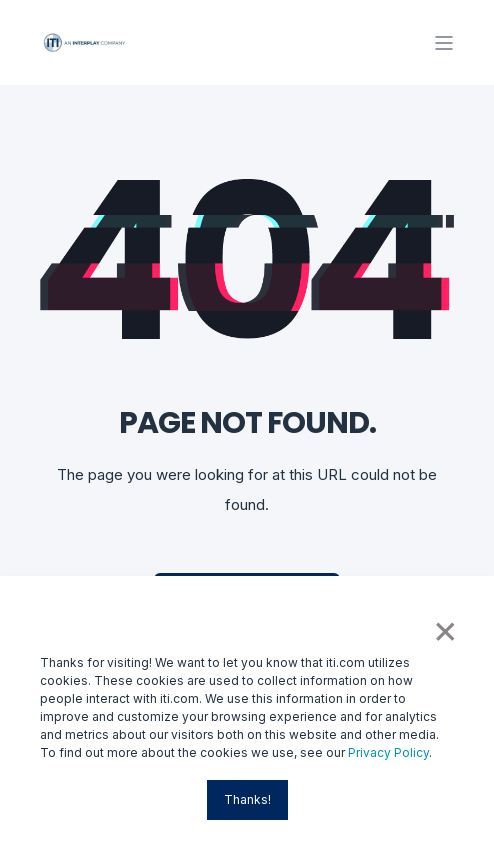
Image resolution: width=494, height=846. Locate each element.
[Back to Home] (85, 41)
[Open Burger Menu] (444, 43)
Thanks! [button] (247, 799)
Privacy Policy (388, 752)
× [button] (444, 628)
